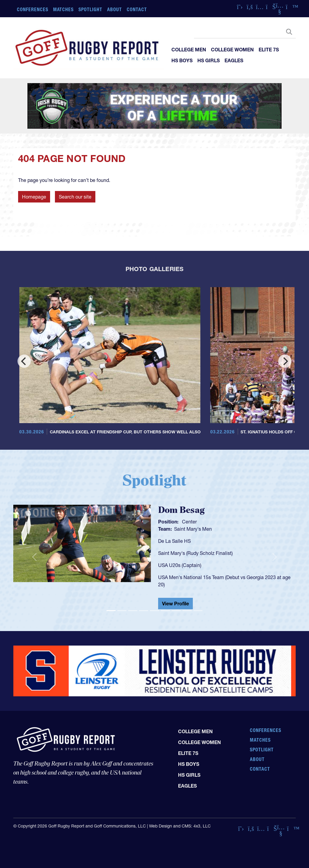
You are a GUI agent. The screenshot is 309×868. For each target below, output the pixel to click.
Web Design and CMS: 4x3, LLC (180, 826)
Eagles (234, 60)
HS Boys (182, 60)
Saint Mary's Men (193, 529)
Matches (64, 9)
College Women (232, 50)
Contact (137, 9)
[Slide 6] (165, 611)
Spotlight (90, 9)
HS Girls (209, 60)
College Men (189, 50)
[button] (34, 557)
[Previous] (24, 361)
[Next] (285, 361)
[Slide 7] (176, 611)
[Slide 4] (144, 611)
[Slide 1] (111, 611)
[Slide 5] (154, 611)
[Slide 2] (122, 611)
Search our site (75, 197)
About (115, 9)
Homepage (34, 197)
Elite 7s (269, 50)
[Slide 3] (133, 611)
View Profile (175, 604)
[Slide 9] (198, 611)
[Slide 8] (187, 611)
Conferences (33, 9)
